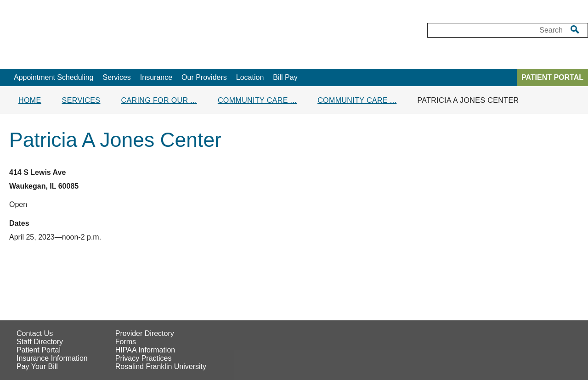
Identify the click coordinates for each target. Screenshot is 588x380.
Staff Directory (40, 342)
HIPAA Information (145, 350)
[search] (575, 29)
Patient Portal (39, 350)
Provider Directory (145, 333)
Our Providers (204, 77)
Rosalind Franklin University (161, 366)
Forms (126, 342)
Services (116, 77)
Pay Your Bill (37, 366)
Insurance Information (52, 358)
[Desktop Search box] (496, 30)
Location (250, 77)
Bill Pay (285, 77)
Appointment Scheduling (54, 77)
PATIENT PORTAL (552, 77)
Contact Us (35, 333)
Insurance (156, 77)
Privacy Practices (144, 358)
